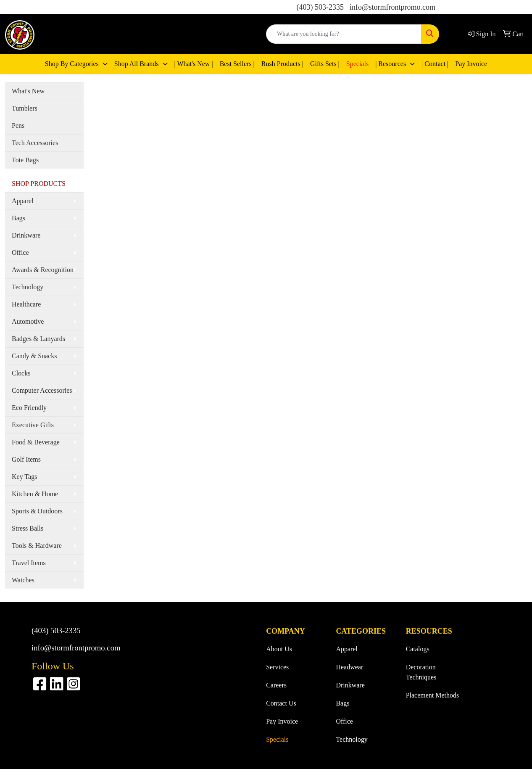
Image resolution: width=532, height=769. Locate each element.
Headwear (349, 667)
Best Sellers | (237, 64)
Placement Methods (433, 695)
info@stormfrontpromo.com (392, 7)
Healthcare (26, 304)
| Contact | (435, 64)
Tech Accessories (35, 143)
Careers (276, 685)
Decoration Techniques (421, 672)
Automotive (28, 321)
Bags (18, 218)
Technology (28, 287)
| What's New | (194, 64)
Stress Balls (28, 528)
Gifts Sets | (325, 64)
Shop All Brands (137, 64)
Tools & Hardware (37, 546)
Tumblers (25, 108)
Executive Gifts (33, 425)
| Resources (391, 64)
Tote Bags (25, 160)
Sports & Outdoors (37, 511)
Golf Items (26, 459)
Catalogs (418, 649)
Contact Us (281, 703)
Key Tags (24, 477)
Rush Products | (282, 64)
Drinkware (26, 235)
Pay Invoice (471, 64)
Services (277, 667)
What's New (28, 91)
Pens (18, 126)
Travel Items (29, 563)
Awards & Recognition (43, 270)
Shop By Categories (73, 64)
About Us (279, 649)
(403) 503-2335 (320, 7)
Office (20, 252)
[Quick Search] (344, 34)
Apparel (23, 201)
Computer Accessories (42, 390)
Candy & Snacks (34, 356)
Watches (23, 580)
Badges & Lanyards (38, 339)
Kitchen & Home (35, 494)
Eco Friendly (29, 408)
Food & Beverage (36, 442)
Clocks (21, 373)
